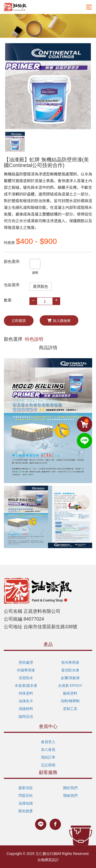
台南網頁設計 (48, 860)
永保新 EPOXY (70, 686)
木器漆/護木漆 (26, 686)
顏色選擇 (13, 339)
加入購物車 (59, 321)
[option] (48, 86)
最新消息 (26, 788)
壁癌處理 (26, 662)
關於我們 (70, 788)
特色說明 (34, 339)
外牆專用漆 (26, 670)
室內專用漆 (70, 662)
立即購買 (19, 321)
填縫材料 (26, 709)
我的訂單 (48, 757)
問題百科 (26, 796)
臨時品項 (26, 716)
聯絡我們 (70, 796)
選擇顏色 (40, 286)
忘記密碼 (48, 765)
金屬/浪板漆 (70, 678)
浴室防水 (26, 678)
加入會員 (48, 750)
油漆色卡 (26, 701)
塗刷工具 (70, 709)
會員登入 (48, 742)
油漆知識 (26, 803)
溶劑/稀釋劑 (70, 701)
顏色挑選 (26, 811)
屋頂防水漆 (70, 670)
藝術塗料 (70, 693)
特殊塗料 (26, 693)
